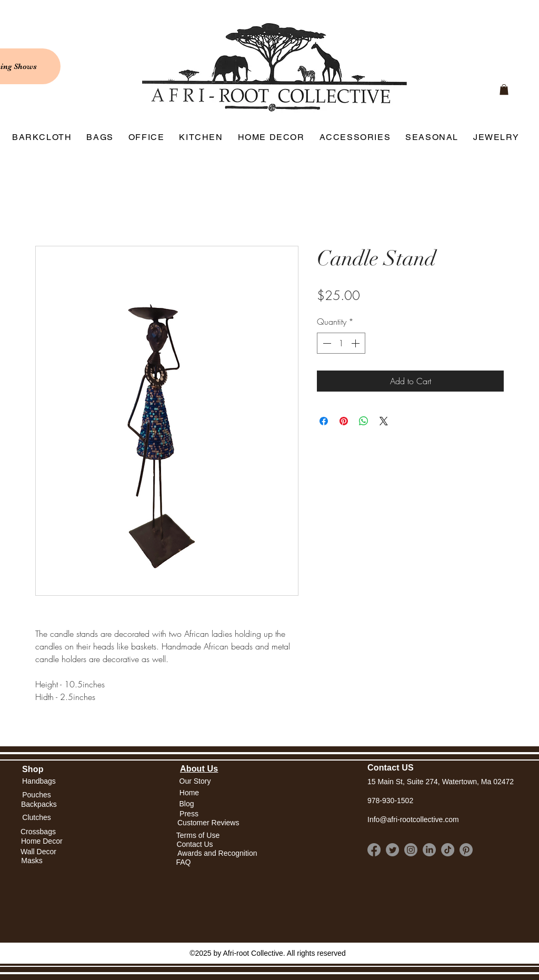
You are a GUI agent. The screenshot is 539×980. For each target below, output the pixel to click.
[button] (189, 793)
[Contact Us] (195, 844)
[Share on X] (384, 421)
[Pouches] (37, 795)
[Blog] (187, 804)
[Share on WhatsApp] (364, 421)
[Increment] (356, 343)
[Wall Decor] (38, 852)
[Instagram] (411, 850)
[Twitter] (392, 850)
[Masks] (32, 861)
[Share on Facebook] (324, 421)
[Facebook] (374, 850)
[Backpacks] (39, 804)
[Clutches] (37, 818)
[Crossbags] (38, 832)
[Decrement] (326, 343)
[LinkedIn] (429, 850)
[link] (504, 89)
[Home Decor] (42, 841)
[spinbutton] (341, 343)
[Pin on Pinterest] (344, 421)
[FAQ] (183, 862)
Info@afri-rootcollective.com (413, 819)
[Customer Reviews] (208, 823)
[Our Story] (195, 781)
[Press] (189, 814)
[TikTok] (448, 850)
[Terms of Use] (198, 836)
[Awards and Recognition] (217, 853)
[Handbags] (39, 781)
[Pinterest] (466, 850)
